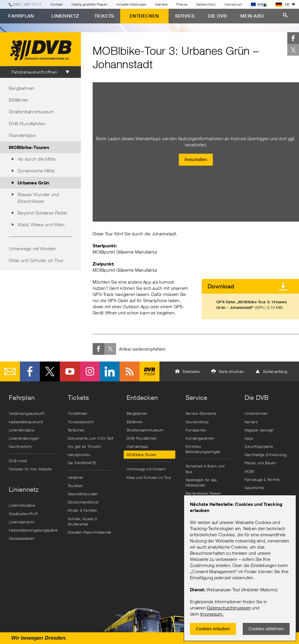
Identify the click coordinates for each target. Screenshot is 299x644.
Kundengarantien (200, 438)
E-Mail (10, 371)
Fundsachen (196, 430)
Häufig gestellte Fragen (89, 4)
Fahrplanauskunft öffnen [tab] (34, 72)
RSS (130, 371)
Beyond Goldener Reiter (43, 213)
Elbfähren (18, 100)
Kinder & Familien (82, 510)
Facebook (293, 38)
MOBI (249, 471)
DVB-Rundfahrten (27, 124)
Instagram (90, 371)
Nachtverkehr (20, 446)
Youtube (70, 371)
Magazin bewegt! (259, 430)
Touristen (75, 486)
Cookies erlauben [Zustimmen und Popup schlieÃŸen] (213, 629)
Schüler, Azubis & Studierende (82, 521)
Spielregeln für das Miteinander (201, 482)
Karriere (162, 4)
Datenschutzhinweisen (229, 608)
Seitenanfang (275, 371)
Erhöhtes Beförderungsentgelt (203, 449)
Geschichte (254, 488)
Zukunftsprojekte (259, 446)
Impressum (211, 614)
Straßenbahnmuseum (31, 112)
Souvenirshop (197, 422)
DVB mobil (149, 371)
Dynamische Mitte (36, 171)
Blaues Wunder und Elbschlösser (38, 198)
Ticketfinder (78, 413)
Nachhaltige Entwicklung (266, 455)
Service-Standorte (201, 413)
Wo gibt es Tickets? (85, 446)
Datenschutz (206, 4)
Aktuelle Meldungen (131, 4)
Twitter (293, 50)
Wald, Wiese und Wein (41, 225)
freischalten (196, 159)
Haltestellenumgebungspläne (33, 530)
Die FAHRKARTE (82, 463)
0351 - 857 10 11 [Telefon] (27, 4)
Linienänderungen (24, 438)
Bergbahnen (22, 88)
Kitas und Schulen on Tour (36, 260)
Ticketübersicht (81, 422)
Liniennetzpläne (22, 505)
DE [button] (283, 4)
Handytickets (79, 455)
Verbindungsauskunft (27, 413)
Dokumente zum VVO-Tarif (91, 438)
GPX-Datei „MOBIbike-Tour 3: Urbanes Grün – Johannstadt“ (252, 305)
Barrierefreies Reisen (203, 493)
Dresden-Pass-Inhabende (90, 532)
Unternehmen (256, 413)
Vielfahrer (76, 477)
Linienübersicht (22, 522)
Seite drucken (231, 371)
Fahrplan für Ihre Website (30, 469)
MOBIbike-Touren (29, 147)
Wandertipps (22, 135)
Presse (182, 4)
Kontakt (57, 4)
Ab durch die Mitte (37, 159)
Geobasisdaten (22, 538)
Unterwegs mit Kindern (33, 249)
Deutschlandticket (83, 502)
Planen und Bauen (260, 463)
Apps (249, 438)
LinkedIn (110, 371)
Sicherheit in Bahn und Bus (205, 469)
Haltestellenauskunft (26, 422)
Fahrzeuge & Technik (262, 479)
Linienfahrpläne (22, 430)
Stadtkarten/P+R (23, 514)
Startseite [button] (191, 371)
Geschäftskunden (83, 494)
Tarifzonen (76, 430)
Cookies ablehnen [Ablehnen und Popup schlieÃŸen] (266, 629)
